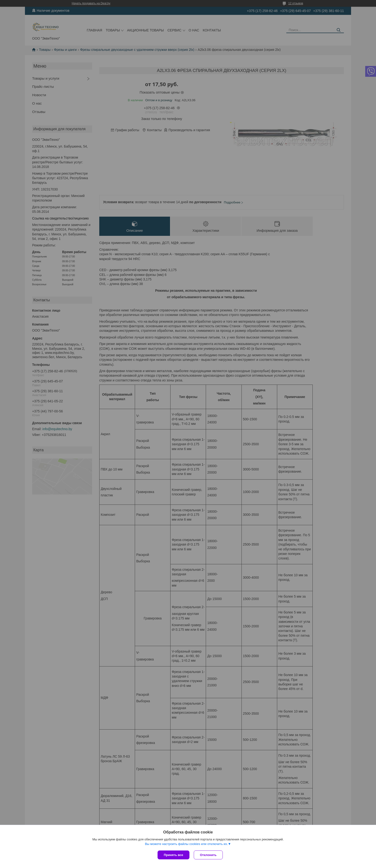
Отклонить (209, 855)
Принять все (173, 855)
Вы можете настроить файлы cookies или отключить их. (186, 844)
